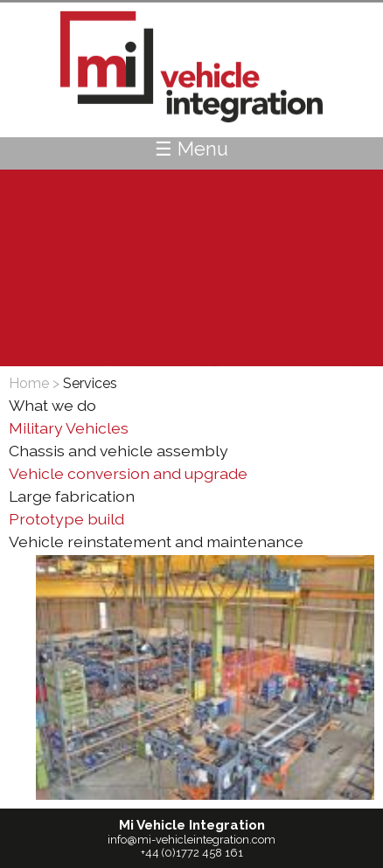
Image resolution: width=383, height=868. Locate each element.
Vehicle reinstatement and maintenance (156, 542)
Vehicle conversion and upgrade (128, 473)
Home (29, 383)
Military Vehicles (69, 428)
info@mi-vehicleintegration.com (191, 840)
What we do (52, 405)
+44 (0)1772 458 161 (192, 853)
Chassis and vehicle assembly (118, 451)
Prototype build (66, 519)
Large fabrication (72, 496)
